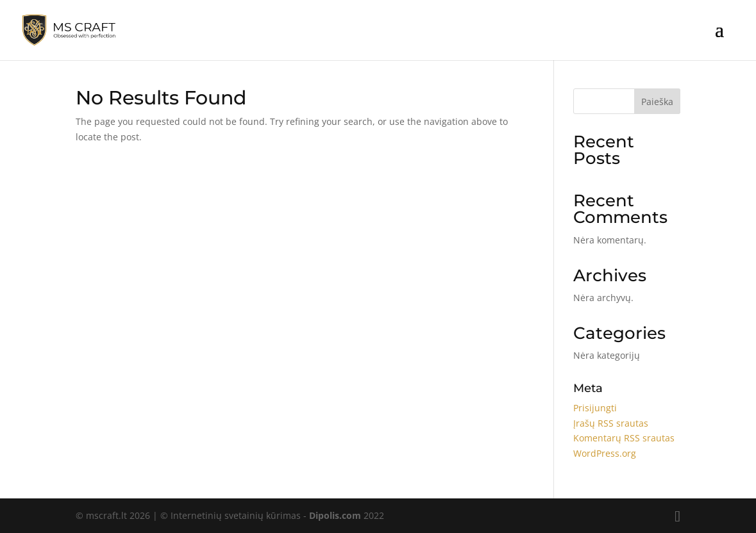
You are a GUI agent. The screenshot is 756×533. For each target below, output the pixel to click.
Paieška (657, 102)
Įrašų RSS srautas (611, 423)
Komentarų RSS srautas (624, 438)
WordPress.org (605, 453)
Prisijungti (595, 408)
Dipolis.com (335, 515)
